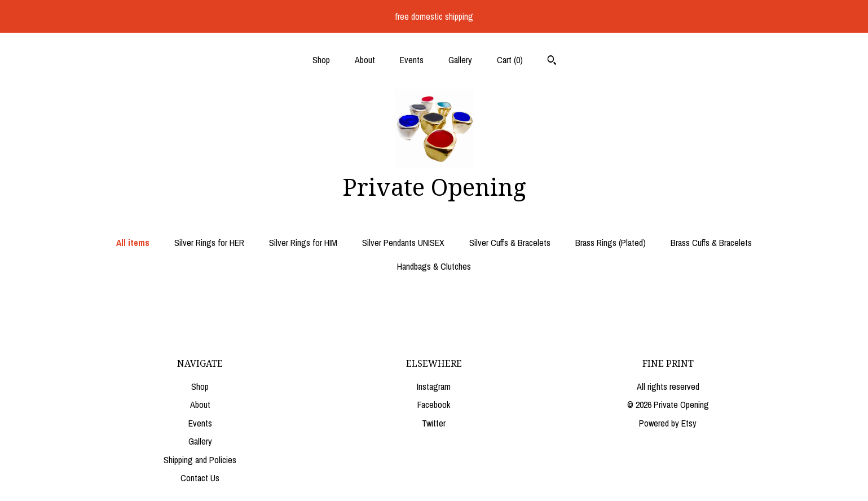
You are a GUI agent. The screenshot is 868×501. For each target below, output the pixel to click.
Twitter (434, 423)
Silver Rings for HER (209, 243)
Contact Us (200, 478)
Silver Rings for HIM (303, 243)
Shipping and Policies (200, 460)
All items (133, 243)
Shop (321, 60)
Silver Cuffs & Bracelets (510, 243)
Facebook (434, 405)
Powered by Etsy (668, 423)
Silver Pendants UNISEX (403, 243)
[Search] (552, 61)
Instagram (434, 386)
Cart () (510, 60)
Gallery (460, 60)
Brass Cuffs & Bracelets (711, 243)
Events (412, 60)
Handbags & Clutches (434, 266)
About (365, 60)
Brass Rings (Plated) (611, 243)
